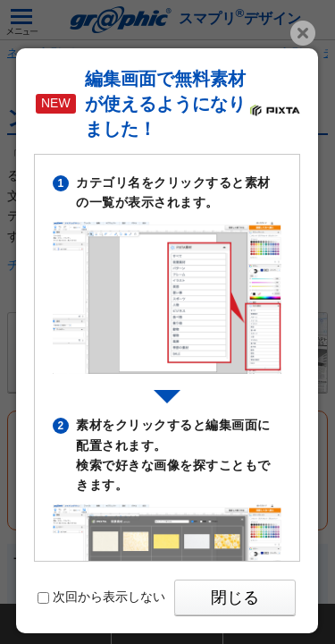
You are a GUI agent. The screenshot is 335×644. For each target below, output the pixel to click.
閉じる (235, 597)
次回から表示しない (101, 597)
